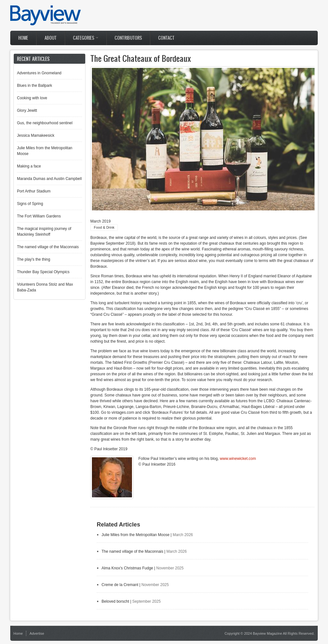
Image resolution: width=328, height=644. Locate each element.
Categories (86, 38)
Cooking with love (32, 98)
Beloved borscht (115, 601)
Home (23, 38)
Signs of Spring (30, 204)
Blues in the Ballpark (34, 86)
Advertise (37, 633)
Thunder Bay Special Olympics (43, 272)
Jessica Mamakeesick (36, 135)
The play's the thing (34, 259)
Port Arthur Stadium (34, 191)
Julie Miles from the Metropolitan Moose (135, 535)
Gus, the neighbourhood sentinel (45, 123)
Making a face (29, 166)
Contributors (128, 38)
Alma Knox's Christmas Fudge (127, 568)
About (51, 38)
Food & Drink (104, 227)
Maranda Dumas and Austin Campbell (49, 179)
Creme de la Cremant (120, 585)
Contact (166, 38)
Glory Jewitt (27, 110)
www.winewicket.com (238, 459)
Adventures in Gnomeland (39, 73)
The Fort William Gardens (39, 216)
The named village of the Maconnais (132, 551)
